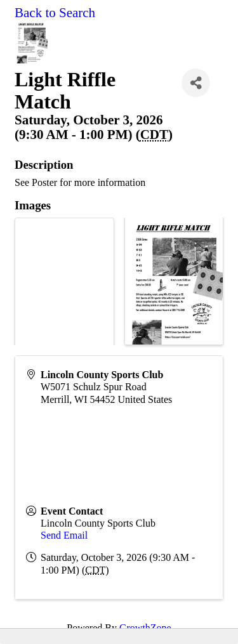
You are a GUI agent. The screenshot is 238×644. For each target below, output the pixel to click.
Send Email (64, 535)
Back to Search (55, 13)
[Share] (196, 83)
